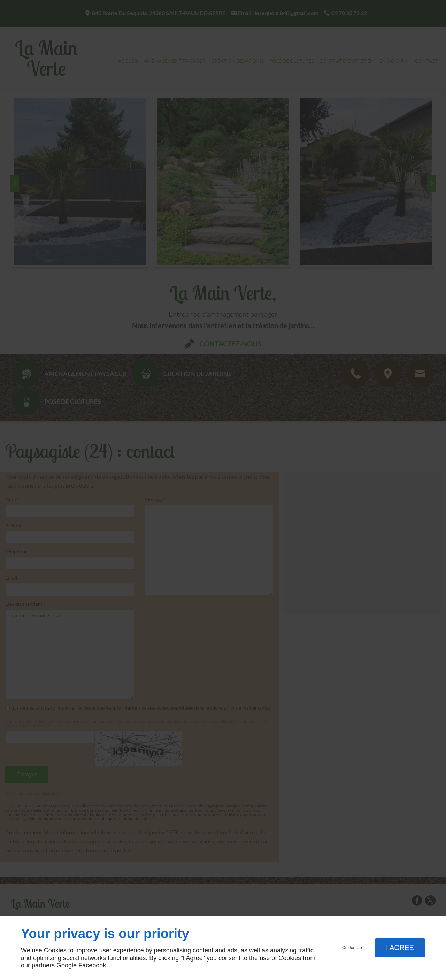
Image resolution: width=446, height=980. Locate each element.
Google (67, 965)
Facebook (92, 965)
